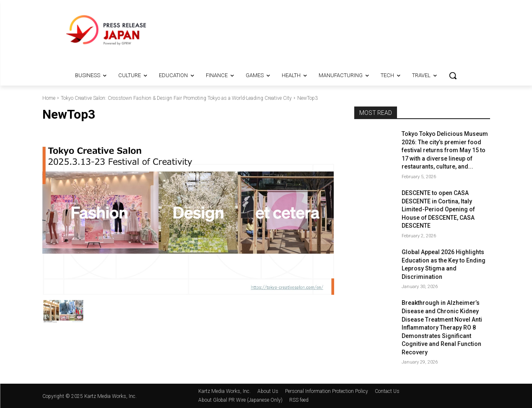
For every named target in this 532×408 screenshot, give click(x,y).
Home (49, 98)
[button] (453, 75)
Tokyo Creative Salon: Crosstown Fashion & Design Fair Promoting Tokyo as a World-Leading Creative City (176, 98)
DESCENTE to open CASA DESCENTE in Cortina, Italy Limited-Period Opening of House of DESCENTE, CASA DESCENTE (438, 209)
